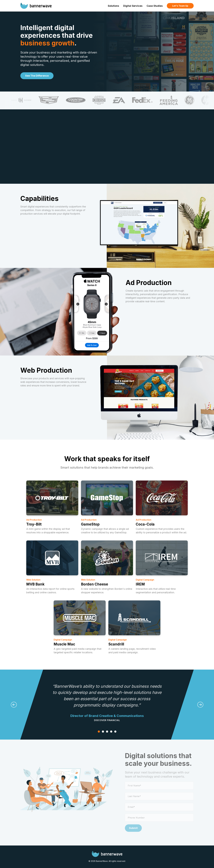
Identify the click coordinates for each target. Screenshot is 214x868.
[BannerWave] (36, 6)
